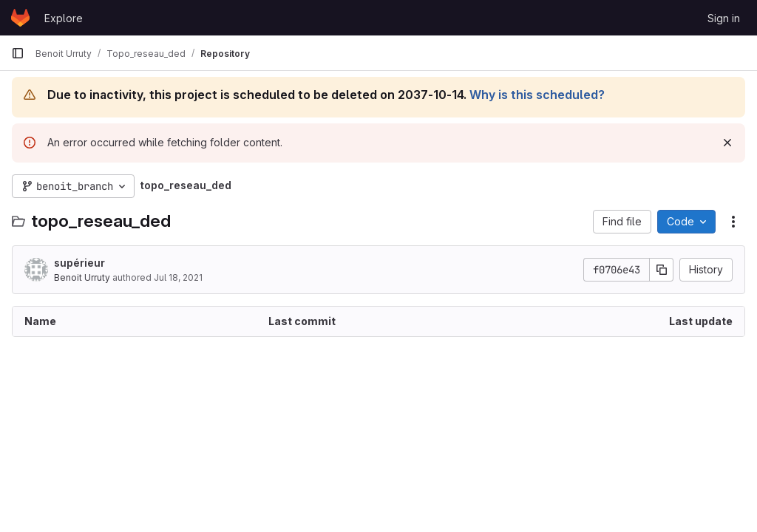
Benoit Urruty (82, 277)
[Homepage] (20, 18)
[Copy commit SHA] (662, 270)
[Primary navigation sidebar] (18, 53)
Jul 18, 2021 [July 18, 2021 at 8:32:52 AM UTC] (178, 277)
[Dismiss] (727, 143)
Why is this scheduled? (537, 95)
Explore (64, 18)
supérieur (79, 263)
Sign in (724, 18)
